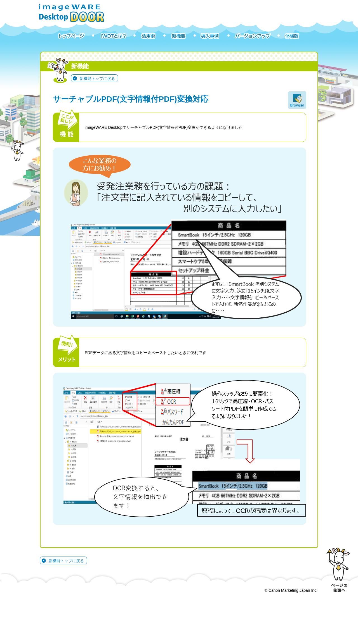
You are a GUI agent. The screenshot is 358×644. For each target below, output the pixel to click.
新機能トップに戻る (97, 79)
